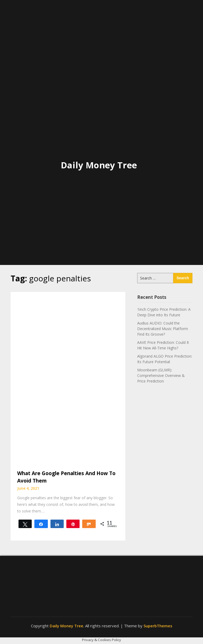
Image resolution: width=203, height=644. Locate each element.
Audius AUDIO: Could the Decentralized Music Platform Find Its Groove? (163, 329)
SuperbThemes (158, 626)
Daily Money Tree (99, 165)
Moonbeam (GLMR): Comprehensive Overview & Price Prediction (161, 375)
